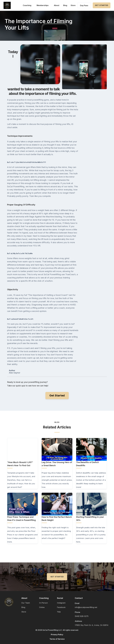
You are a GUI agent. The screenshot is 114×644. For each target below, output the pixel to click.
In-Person (43, 603)
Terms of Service (57, 639)
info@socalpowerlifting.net (86, 607)
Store (73, 5)
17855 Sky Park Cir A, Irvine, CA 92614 (92, 625)
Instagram (61, 603)
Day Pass (84, 5)
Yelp (59, 612)
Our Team (26, 603)
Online (42, 607)
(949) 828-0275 (82, 616)
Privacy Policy (57, 635)
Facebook (61, 607)
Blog (65, 5)
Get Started (102, 5)
